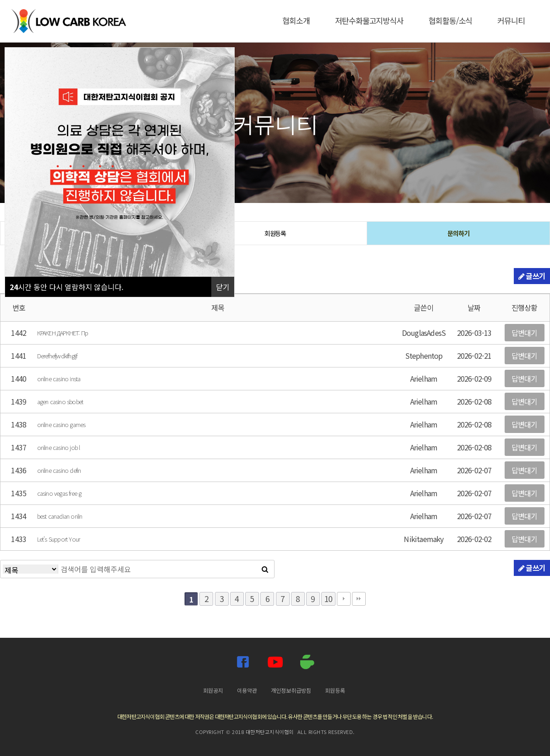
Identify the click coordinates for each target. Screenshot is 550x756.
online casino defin (59, 470)
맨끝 (359, 599)
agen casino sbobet (60, 402)
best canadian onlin (60, 516)
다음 (344, 599)
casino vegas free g (59, 493)
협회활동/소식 (450, 20)
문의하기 (458, 233)
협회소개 (296, 20)
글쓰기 (532, 276)
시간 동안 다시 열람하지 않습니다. (66, 287)
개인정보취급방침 (291, 690)
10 (328, 599)
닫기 (223, 287)
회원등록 (275, 233)
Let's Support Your (59, 539)
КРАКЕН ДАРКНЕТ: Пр (63, 333)
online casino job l (59, 447)
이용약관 (247, 690)
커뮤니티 (511, 20)
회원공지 (213, 690)
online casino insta (59, 379)
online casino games (61, 425)
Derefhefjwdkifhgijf (57, 356)
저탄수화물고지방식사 (369, 20)
